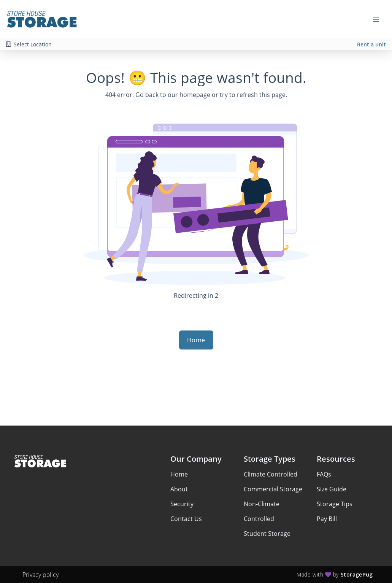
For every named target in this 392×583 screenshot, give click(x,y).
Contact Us (186, 519)
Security (182, 504)
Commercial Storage (273, 489)
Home (196, 340)
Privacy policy (40, 575)
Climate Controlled (271, 474)
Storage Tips (335, 504)
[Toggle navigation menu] (379, 19)
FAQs (324, 474)
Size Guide (332, 489)
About (179, 489)
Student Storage (267, 534)
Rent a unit (371, 44)
